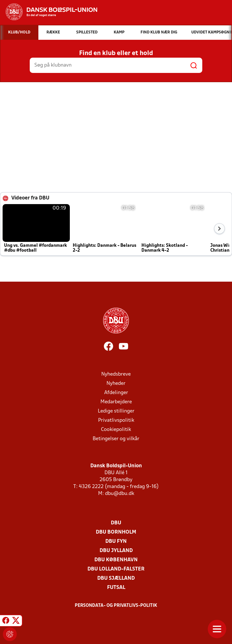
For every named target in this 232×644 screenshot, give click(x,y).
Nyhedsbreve (116, 374)
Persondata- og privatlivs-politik (116, 606)
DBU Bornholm (116, 532)
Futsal (116, 588)
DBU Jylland (116, 551)
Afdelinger (116, 393)
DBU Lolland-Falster (116, 569)
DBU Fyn (116, 542)
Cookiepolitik (116, 430)
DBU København (116, 560)
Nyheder (116, 384)
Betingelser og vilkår (116, 439)
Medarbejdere (116, 402)
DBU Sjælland (116, 578)
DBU (116, 523)
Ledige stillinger (116, 411)
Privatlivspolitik (116, 420)
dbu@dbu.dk (120, 494)
